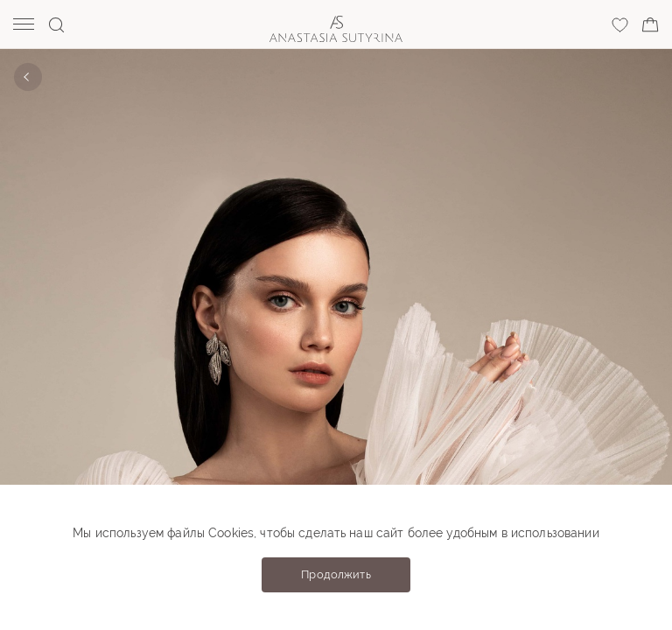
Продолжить (336, 574)
